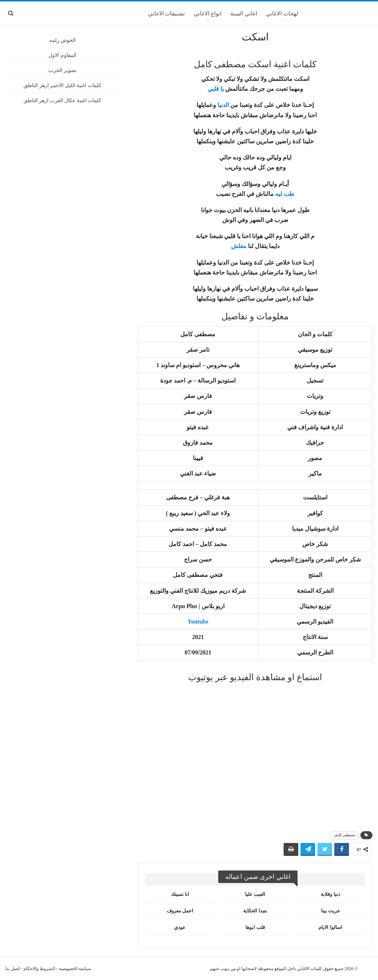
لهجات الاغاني (282, 14)
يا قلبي (216, 89)
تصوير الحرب (63, 70)
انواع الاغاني (208, 14)
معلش (239, 246)
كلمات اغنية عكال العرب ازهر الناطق (63, 100)
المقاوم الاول (62, 55)
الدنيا (223, 105)
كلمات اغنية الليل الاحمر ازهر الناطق (62, 85)
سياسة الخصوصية (75, 969)
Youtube (198, 622)
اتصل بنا (13, 969)
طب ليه (285, 194)
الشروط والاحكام (39, 969)
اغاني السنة (244, 14)
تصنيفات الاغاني (167, 14)
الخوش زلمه (62, 40)
